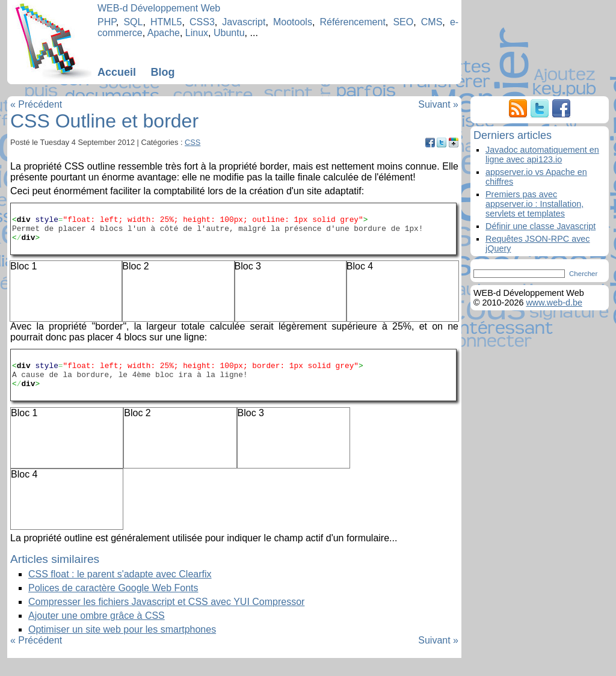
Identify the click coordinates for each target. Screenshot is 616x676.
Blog (162, 72)
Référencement (352, 22)
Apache (164, 33)
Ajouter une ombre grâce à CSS (97, 634)
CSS (192, 142)
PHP (107, 22)
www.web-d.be (554, 303)
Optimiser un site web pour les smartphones (122, 647)
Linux (197, 33)
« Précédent (36, 104)
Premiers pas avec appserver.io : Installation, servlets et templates (534, 204)
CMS (432, 22)
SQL (133, 22)
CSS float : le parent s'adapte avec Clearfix (120, 592)
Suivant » (438, 104)
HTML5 (166, 22)
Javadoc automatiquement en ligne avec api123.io (542, 155)
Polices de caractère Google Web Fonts (113, 606)
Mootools (293, 22)
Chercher (583, 274)
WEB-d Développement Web (159, 8)
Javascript (244, 22)
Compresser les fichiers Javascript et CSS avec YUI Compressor (166, 620)
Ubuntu (229, 33)
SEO (403, 22)
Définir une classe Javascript (541, 226)
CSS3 (202, 22)
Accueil (117, 72)
